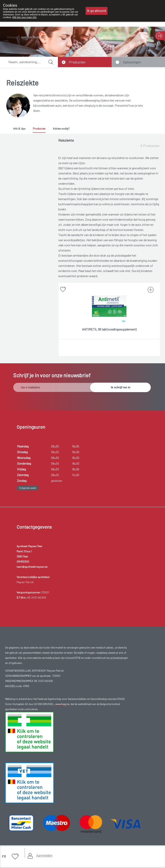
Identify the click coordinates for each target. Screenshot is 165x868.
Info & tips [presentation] (19, 129)
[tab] (21, 130)
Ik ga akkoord (97, 11)
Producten (77, 62)
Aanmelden (44, 855)
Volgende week (28, 488)
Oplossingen (132, 62)
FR (4, 856)
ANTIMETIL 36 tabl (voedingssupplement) (109, 329)
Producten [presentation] (39, 129)
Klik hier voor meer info (25, 17)
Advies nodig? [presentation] (61, 129)
